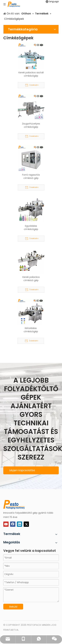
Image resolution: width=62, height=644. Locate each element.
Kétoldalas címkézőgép (31, 330)
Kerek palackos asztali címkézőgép (31, 74)
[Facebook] (13, 524)
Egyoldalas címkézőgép (31, 228)
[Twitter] (26, 524)
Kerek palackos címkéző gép (31, 279)
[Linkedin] (20, 524)
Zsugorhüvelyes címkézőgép (31, 125)
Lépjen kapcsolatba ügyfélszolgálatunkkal (23, 471)
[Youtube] (6, 524)
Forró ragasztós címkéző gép (31, 176)
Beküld (13, 607)
